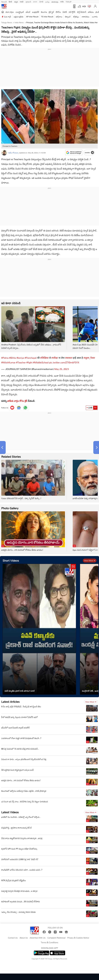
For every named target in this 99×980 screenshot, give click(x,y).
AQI (84, 6)
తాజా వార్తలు (10, 12)
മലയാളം (55, 2)
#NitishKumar (8, 361)
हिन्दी (11, 2)
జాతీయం (91, 12)
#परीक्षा (55, 356)
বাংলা (35, 2)
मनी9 (62, 2)
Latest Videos (10, 811)
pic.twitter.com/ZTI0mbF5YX (64, 361)
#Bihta (13, 356)
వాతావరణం (86, 17)
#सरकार (69, 356)
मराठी (22, 2)
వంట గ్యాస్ (8, 17)
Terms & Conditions (49, 941)
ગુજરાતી (28, 2)
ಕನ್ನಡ (16, 2)
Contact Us (13, 937)
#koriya (20, 356)
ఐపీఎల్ (28, 12)
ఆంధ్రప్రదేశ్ (36, 12)
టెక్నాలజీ (68, 17)
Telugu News (7, 22)
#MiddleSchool (41, 361)
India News (19, 22)
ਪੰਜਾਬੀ (41, 2)
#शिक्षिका (44, 356)
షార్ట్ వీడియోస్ (82, 12)
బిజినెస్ (65, 12)
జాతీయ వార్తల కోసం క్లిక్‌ (17, 400)
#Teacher (21, 361)
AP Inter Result (32, 17)
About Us (24, 937)
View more (90, 559)
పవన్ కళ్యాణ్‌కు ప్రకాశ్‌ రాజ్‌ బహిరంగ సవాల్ (20, 690)
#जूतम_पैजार (89, 356)
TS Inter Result (47, 17)
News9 (4, 2)
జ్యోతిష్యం (76, 17)
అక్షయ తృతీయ (19, 17)
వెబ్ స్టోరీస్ (72, 12)
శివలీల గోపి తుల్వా (13, 153)
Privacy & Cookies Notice (78, 937)
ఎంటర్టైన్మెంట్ (20, 12)
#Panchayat (31, 356)
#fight (29, 361)
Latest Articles (10, 700)
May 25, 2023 (61, 368)
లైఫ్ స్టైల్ (51, 12)
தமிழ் (47, 2)
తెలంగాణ (44, 12)
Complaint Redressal (56, 937)
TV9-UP (69, 2)
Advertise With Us (38, 937)
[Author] (4, 153)
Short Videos (11, 559)
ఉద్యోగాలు (59, 17)
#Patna (5, 356)
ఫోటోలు (58, 12)
